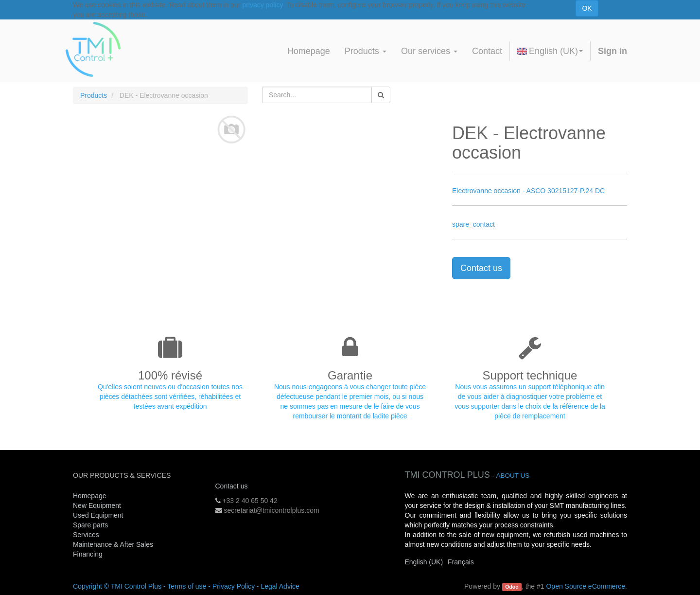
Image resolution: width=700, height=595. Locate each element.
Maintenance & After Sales (113, 544)
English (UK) (550, 51)
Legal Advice (280, 586)
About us (513, 476)
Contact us (481, 268)
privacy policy (262, 5)
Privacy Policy (234, 586)
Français (461, 562)
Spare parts (90, 525)
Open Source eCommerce (586, 586)
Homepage (90, 496)
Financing (88, 554)
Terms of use (187, 586)
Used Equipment (98, 515)
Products (94, 95)
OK (587, 8)
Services (87, 535)
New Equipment (97, 505)
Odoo (512, 587)
